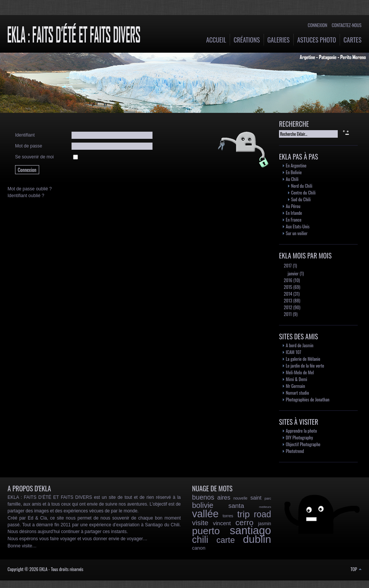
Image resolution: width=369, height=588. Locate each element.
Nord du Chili (302, 186)
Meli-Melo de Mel (300, 372)
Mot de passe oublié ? (30, 189)
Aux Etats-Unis (298, 226)
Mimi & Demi (297, 379)
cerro (244, 522)
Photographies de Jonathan (308, 399)
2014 (287, 294)
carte (226, 540)
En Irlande (294, 213)
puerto (206, 531)
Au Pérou (293, 206)
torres (228, 516)
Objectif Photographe (303, 444)
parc (268, 498)
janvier (293, 273)
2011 (287, 314)
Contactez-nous (347, 25)
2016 (287, 280)
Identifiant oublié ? (26, 196)
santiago (250, 530)
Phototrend (295, 451)
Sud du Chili (301, 199)
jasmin (265, 524)
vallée (205, 514)
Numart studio (297, 393)
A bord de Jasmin (300, 345)
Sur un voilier (297, 233)
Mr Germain (295, 386)
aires (224, 498)
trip (243, 514)
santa (236, 506)
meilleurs (265, 507)
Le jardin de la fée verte (305, 365)
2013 (287, 300)
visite (200, 523)
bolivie (203, 505)
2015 (287, 287)
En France (294, 220)
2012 (287, 307)
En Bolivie (294, 172)
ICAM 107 (294, 352)
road (262, 514)
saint (256, 498)
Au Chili (292, 179)
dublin (257, 539)
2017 (287, 265)
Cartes (352, 40)
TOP (356, 569)
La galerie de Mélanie (303, 359)
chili (200, 539)
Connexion (317, 25)
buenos (203, 497)
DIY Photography (299, 437)
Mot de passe (29, 146)
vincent (222, 523)
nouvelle (240, 498)
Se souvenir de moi (34, 157)
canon (199, 548)
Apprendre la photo (301, 431)
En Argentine (296, 165)
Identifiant (25, 135)
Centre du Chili (303, 192)
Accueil (216, 40)
